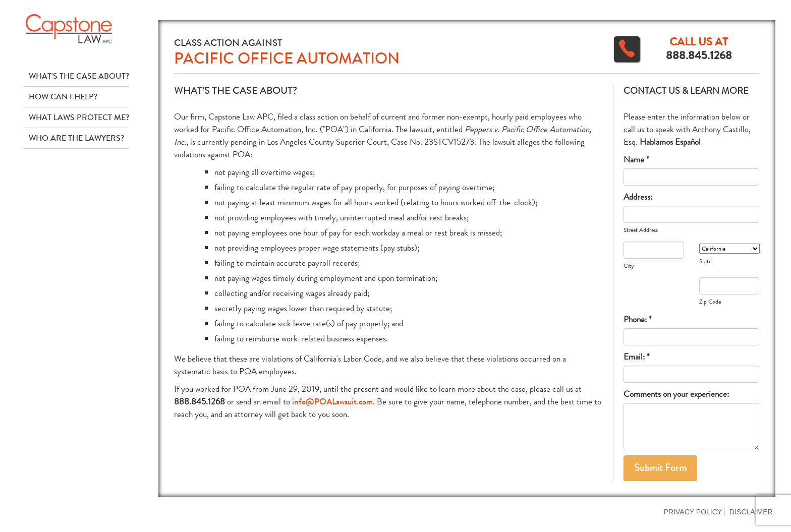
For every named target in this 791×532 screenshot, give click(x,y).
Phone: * (638, 319)
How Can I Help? (63, 97)
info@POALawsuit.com (332, 402)
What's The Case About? (79, 76)
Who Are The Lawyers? (76, 138)
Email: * (637, 357)
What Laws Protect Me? (79, 117)
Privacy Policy (693, 512)
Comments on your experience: (676, 394)
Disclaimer (751, 512)
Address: (638, 197)
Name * (636, 160)
